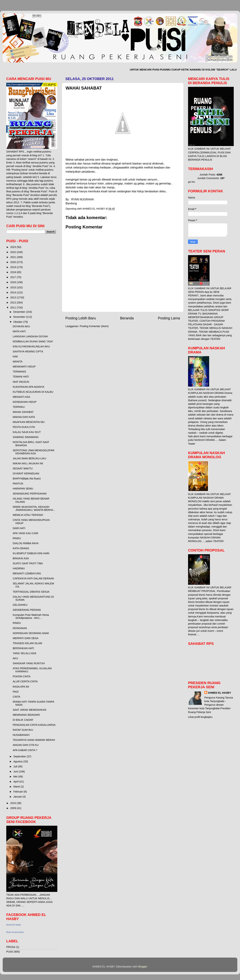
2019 (13, 267)
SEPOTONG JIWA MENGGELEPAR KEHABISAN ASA (33, 452)
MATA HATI (19, 331)
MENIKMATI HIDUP (24, 367)
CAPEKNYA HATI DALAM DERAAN (33, 578)
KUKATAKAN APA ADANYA (28, 387)
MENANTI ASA (21, 397)
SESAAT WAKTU (23, 468)
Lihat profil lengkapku (200, 717)
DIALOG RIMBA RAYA (26, 543)
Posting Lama (169, 318)
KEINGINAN (20, 628)
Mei (16, 777)
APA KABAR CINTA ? (25, 750)
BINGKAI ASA (21, 558)
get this (192, 182)
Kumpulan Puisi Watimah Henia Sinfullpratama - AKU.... (31, 616)
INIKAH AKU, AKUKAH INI (28, 463)
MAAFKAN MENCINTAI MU (29, 422)
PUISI (10, 952)
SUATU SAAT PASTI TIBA (28, 563)
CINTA (16, 697)
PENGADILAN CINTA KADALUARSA (34, 725)
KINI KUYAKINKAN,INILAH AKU (31, 346)
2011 (13, 308)
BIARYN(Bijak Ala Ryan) (27, 479)
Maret (17, 787)
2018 (13, 272)
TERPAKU (19, 407)
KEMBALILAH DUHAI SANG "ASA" (33, 341)
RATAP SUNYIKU (23, 730)
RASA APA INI (21, 687)
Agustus (18, 761)
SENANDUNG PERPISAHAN (30, 494)
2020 (13, 262)
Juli (16, 766)
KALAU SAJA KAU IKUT (27, 432)
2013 (13, 297)
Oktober (18, 322)
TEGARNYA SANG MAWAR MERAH (34, 740)
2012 (13, 303)
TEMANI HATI (21, 377)
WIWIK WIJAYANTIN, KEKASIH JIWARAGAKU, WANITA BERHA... (34, 508)
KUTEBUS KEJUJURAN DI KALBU (33, 392)
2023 (13, 247)
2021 (13, 257)
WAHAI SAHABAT (23, 412)
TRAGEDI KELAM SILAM (27, 643)
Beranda (127, 318)
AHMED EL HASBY (219, 693)
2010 (13, 803)
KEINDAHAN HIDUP (25, 402)
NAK (15, 357)
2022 (13, 252)
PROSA (11, 947)
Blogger (143, 967)
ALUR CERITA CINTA (25, 681)
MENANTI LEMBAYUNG (27, 573)
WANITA (18, 362)
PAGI (16, 692)
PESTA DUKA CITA (24, 427)
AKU (15, 658)
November (20, 317)
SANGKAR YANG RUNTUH (29, 663)
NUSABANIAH (21, 735)
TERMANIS (19, 372)
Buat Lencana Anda (15, 932)
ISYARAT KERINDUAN (26, 473)
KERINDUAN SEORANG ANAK (31, 633)
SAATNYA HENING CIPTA (28, 351)
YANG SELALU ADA (25, 653)
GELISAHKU (20, 605)
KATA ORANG (21, 548)
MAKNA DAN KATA (24, 417)
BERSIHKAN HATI (23, 648)
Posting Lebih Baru (81, 318)
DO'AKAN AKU (21, 326)
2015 (13, 287)
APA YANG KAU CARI (25, 533)
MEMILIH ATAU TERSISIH (28, 515)
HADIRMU (19, 568)
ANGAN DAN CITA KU (26, 745)
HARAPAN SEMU (23, 489)
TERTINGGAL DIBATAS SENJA (31, 592)
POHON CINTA (22, 676)
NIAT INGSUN (21, 382)
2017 (13, 277)
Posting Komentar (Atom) (94, 326)
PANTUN (18, 484)
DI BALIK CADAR (23, 720)
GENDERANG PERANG (27, 610)
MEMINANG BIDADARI (26, 715)
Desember (20, 312)
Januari (18, 797)
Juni (16, 772)
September (20, 756)
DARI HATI (19, 528)
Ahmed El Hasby (14, 925)
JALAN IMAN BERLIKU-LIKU (29, 458)
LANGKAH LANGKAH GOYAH (30, 336)
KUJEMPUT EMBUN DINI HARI (31, 553)
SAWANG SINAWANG (26, 437)
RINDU (17, 538)
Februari (19, 792)
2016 (13, 282)
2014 (13, 292)
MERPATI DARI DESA (26, 638)
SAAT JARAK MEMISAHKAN (29, 710)
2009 (13, 808)
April (16, 782)
